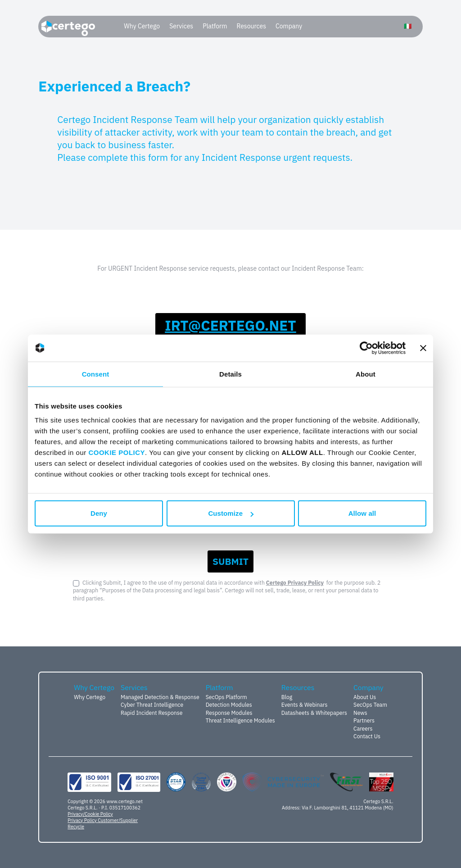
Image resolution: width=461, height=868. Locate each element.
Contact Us (367, 736)
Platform (215, 26)
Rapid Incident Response (151, 713)
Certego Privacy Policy (295, 582)
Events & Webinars (305, 704)
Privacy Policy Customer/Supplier (103, 820)
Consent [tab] (96, 374)
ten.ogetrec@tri (230, 325)
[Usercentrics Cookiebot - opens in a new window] (366, 348)
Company (289, 26)
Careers (363, 728)
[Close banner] (423, 348)
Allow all (362, 513)
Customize (231, 513)
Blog (287, 697)
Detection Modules (229, 704)
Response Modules (229, 713)
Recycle (76, 827)
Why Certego (142, 26)
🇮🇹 (408, 26)
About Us (365, 697)
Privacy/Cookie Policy (90, 814)
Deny (99, 513)
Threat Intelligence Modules (240, 720)
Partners (364, 720)
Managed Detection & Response (160, 697)
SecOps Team (370, 704)
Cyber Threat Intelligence (152, 704)
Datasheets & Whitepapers (314, 713)
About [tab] (366, 374)
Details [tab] (230, 374)
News (360, 713)
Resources (251, 26)
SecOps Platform (226, 697)
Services (181, 26)
